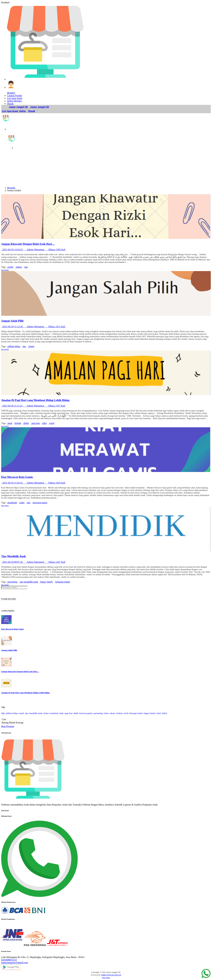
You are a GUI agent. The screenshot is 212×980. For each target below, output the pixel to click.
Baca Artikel (5, 270)
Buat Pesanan (8, 726)
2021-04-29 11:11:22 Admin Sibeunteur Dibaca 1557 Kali (33, 406)
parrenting (12, 582)
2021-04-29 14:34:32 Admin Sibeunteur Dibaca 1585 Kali (33, 250)
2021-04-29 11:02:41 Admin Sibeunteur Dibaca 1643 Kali (33, 483)
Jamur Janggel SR (18, 107)
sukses (19, 267)
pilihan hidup (14, 346)
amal (9, 423)
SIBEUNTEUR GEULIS (111, 975)
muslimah (12, 503)
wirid (51, 423)
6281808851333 (9, 960)
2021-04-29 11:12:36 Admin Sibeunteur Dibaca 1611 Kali (33, 327)
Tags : (4, 267)
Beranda (11, 188)
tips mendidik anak (29, 582)
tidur (44, 423)
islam (22, 503)
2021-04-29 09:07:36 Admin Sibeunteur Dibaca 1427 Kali (33, 562)
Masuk (31, 111)
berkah (18, 423)
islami (31, 346)
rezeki (10, 267)
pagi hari (35, 423)
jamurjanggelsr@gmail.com (15, 962)
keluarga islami (62, 582)
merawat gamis (40, 503)
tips (26, 267)
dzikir (26, 423)
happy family (46, 582)
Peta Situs (106, 978)
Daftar (22, 111)
